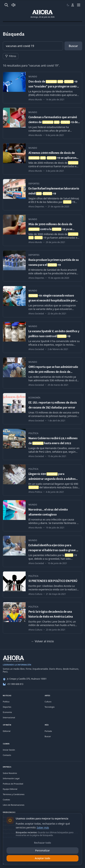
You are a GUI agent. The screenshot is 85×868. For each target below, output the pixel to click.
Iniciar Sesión (9, 750)
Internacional (9, 717)
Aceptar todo (42, 858)
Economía (7, 712)
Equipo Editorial (10, 789)
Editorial (7, 731)
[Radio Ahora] (13, 5)
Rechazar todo (43, 843)
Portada (48, 731)
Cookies (6, 800)
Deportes (7, 707)
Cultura (48, 702)
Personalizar (42, 850)
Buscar (73, 46)
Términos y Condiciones (14, 794)
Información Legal (11, 778)
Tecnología (50, 707)
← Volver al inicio (42, 641)
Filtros (11, 56)
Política (6, 702)
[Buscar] (6, 5)
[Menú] (79, 5)
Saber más (43, 827)
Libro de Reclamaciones (14, 805)
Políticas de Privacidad (13, 784)
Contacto (7, 755)
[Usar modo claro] (68, 5)
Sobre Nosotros (10, 773)
